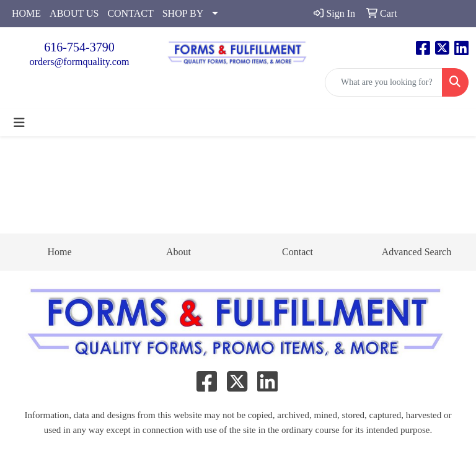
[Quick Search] (384, 82)
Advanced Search (416, 252)
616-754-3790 (79, 47)
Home (59, 252)
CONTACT (130, 13)
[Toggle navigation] (19, 123)
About (178, 252)
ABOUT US (74, 13)
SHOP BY (183, 13)
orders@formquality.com (80, 62)
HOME (26, 13)
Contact (297, 252)
